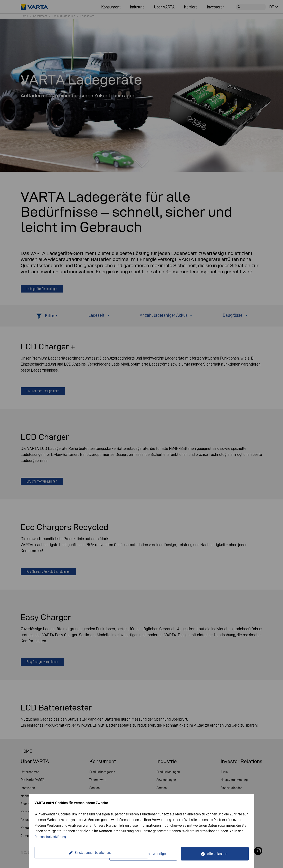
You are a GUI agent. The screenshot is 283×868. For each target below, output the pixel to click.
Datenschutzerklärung (52, 837)
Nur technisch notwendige (146, 854)
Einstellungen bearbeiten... (73, 854)
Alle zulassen (217, 854)
